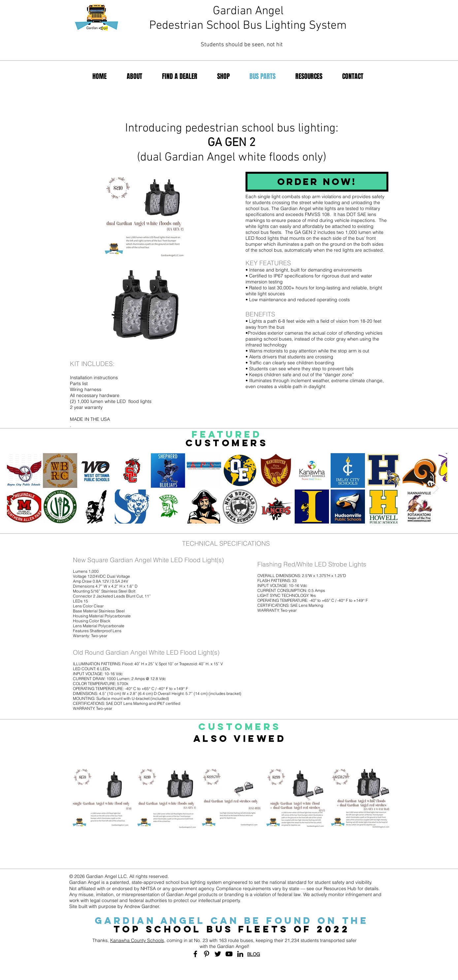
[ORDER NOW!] (317, 182)
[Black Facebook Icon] (195, 954)
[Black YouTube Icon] (229, 954)
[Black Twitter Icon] (218, 954)
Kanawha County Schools (137, 940)
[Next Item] (436, 488)
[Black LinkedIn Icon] (240, 954)
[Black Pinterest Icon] (207, 954)
